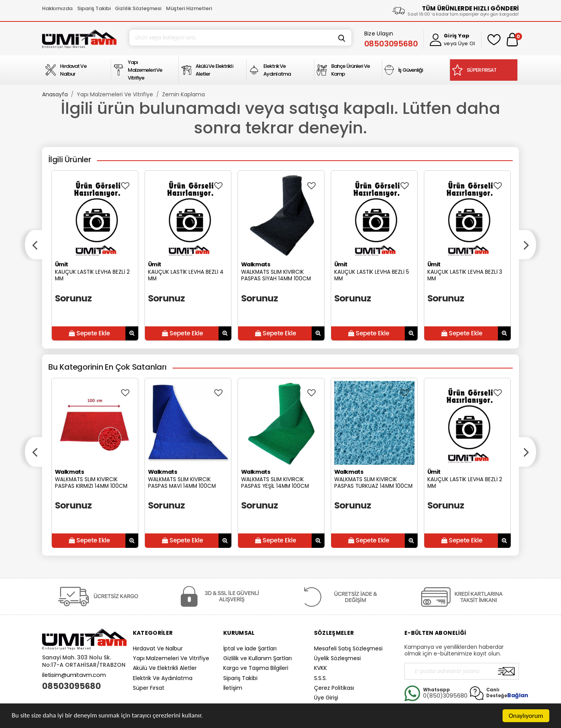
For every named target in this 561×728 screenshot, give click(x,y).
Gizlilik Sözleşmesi (138, 8)
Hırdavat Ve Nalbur (158, 648)
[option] (95, 256)
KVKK (320, 668)
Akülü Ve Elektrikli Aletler (165, 668)
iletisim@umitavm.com (74, 675)
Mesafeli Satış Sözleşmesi (348, 648)
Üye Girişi (326, 698)
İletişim (233, 688)
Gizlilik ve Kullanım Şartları (258, 658)
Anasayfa (55, 94)
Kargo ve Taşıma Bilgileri (256, 668)
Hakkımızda (57, 8)
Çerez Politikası (334, 688)
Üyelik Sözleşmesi (337, 658)
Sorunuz (73, 298)
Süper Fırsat (149, 688)
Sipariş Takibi (94, 8)
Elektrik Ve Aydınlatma (163, 678)
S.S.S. (320, 678)
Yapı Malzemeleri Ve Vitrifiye (115, 94)
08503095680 (71, 686)
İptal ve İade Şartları (250, 648)
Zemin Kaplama (183, 94)
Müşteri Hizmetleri (189, 8)
